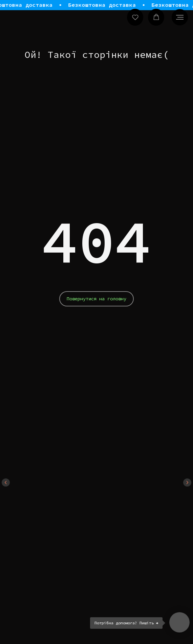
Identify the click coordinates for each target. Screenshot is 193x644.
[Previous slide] (6, 482)
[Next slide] (187, 482)
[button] (135, 17)
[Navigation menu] (180, 17)
